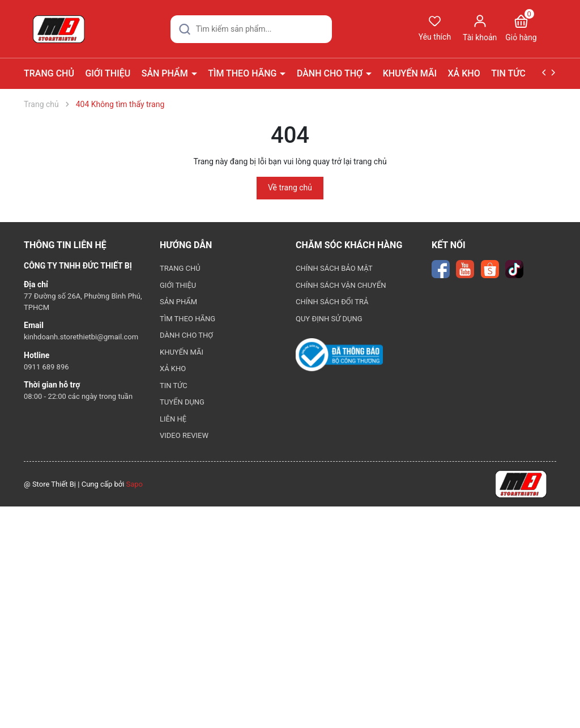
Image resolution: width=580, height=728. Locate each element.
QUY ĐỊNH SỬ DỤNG (329, 319)
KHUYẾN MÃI (410, 73)
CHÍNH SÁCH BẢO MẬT (334, 268)
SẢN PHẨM (166, 73)
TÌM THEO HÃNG (243, 73)
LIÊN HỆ (173, 419)
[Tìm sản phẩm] (251, 29)
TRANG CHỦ (49, 73)
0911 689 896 (46, 367)
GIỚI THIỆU (108, 73)
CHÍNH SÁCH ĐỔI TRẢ (332, 302)
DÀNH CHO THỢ (331, 73)
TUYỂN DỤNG (182, 402)
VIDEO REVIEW (184, 435)
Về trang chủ (290, 188)
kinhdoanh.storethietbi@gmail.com (81, 337)
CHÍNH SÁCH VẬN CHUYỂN (341, 285)
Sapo (135, 484)
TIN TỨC (509, 73)
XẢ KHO (464, 73)
